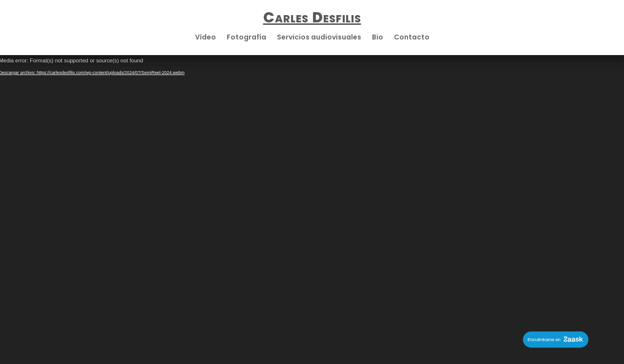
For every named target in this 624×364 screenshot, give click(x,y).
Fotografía (246, 38)
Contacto (412, 38)
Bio (378, 38)
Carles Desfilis (312, 18)
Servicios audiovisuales (319, 38)
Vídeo (205, 38)
